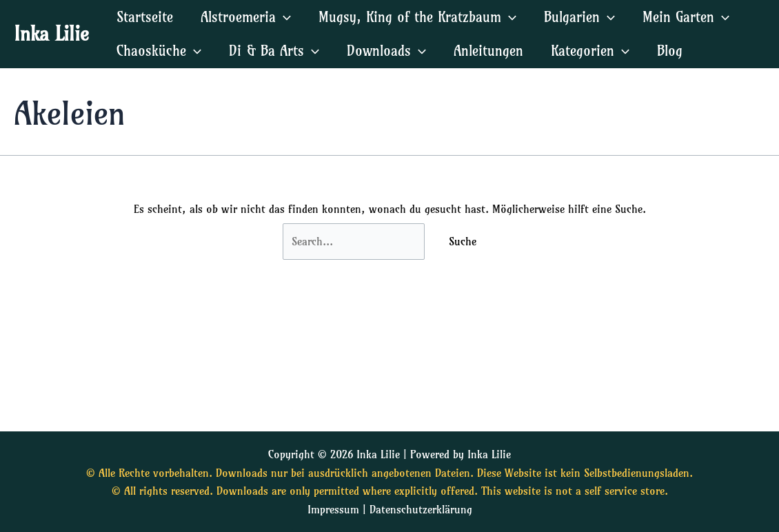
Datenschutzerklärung (421, 509)
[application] (283, 17)
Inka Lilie (51, 33)
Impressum (333, 509)
